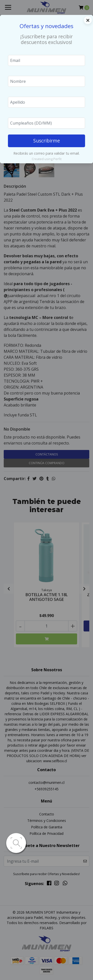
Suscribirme (47, 141)
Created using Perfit (47, 159)
